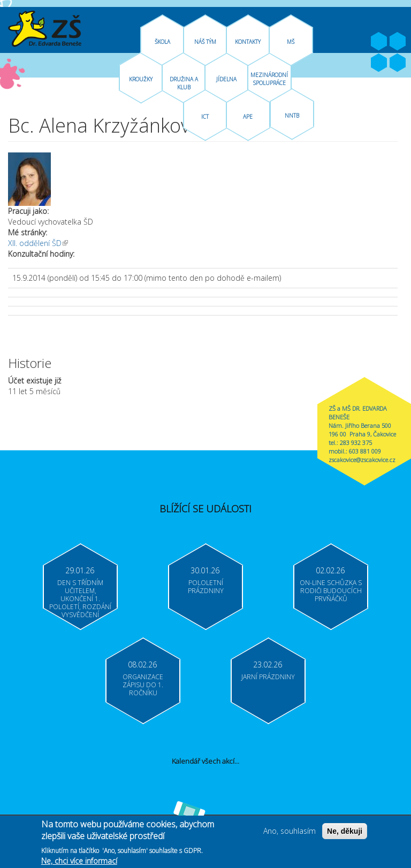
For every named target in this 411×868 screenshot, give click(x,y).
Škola (162, 42)
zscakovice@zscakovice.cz (362, 460)
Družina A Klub (184, 83)
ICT (205, 117)
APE (248, 117)
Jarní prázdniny (268, 677)
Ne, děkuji (345, 835)
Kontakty (248, 42)
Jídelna (226, 79)
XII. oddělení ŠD (38, 243)
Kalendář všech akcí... (205, 761)
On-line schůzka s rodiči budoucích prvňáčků (331, 591)
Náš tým (205, 42)
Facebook (379, 42)
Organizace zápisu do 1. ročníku (143, 685)
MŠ (291, 42)
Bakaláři (379, 63)
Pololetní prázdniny (206, 587)
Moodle (398, 63)
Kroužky (141, 79)
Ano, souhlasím (290, 835)
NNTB (292, 116)
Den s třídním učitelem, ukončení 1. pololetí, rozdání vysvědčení (80, 599)
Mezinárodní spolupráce (269, 79)
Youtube (398, 42)
